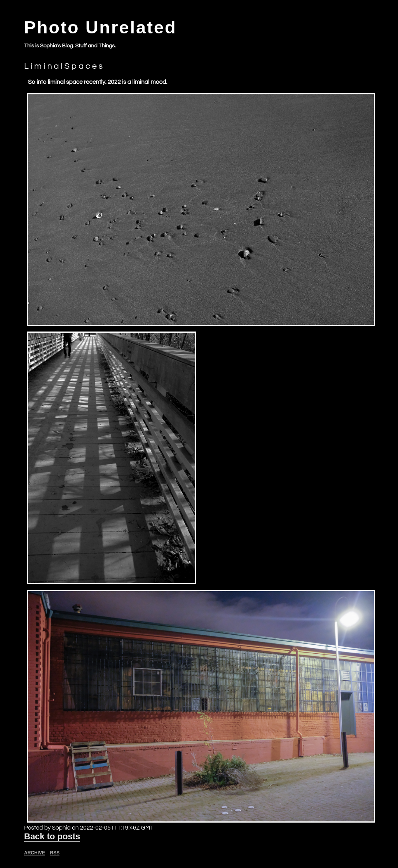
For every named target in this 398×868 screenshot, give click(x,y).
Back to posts (52, 836)
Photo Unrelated (100, 27)
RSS (55, 853)
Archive (35, 853)
